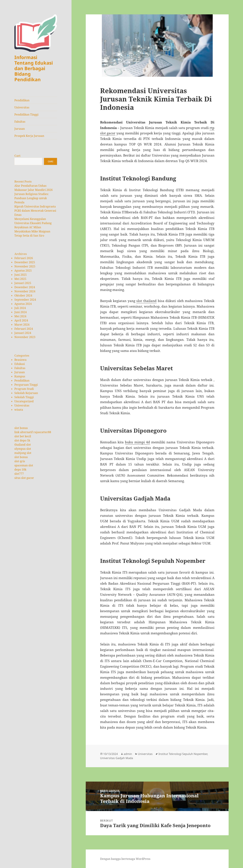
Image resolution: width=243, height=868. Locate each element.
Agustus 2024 (23, 304)
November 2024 (25, 291)
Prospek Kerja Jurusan (29, 136)
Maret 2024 (22, 325)
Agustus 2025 (23, 271)
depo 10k (20, 470)
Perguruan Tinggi (26, 385)
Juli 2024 (20, 308)
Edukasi (20, 364)
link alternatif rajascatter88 (33, 432)
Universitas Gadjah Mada (117, 758)
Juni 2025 (21, 275)
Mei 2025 (20, 279)
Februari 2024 (24, 329)
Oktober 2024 (23, 295)
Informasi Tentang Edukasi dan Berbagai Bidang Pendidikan (34, 68)
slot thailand (146, 301)
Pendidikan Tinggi (26, 114)
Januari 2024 (23, 333)
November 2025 (25, 266)
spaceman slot (24, 465)
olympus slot (23, 449)
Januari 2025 (23, 283)
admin (128, 754)
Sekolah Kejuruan (26, 393)
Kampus (20, 376)
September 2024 (25, 300)
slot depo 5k (22, 440)
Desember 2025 (25, 262)
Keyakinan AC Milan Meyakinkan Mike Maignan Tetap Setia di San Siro (32, 231)
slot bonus (21, 428)
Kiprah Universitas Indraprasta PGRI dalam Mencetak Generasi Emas (35, 211)
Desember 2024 (25, 287)
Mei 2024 (20, 316)
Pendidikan (22, 100)
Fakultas (20, 122)
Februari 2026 (24, 258)
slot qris (20, 461)
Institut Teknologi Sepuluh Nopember (183, 754)
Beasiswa (20, 360)
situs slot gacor (24, 478)
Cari (17, 156)
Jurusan (20, 129)
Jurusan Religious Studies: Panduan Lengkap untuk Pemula (32, 198)
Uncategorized (24, 401)
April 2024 (21, 320)
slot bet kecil (23, 436)
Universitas (22, 107)
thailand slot (23, 445)
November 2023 (25, 337)
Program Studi (24, 389)
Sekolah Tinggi (24, 397)
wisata (19, 410)
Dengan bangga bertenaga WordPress (125, 859)
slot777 (19, 474)
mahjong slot (23, 453)
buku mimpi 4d (137, 442)
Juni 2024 (21, 312)
